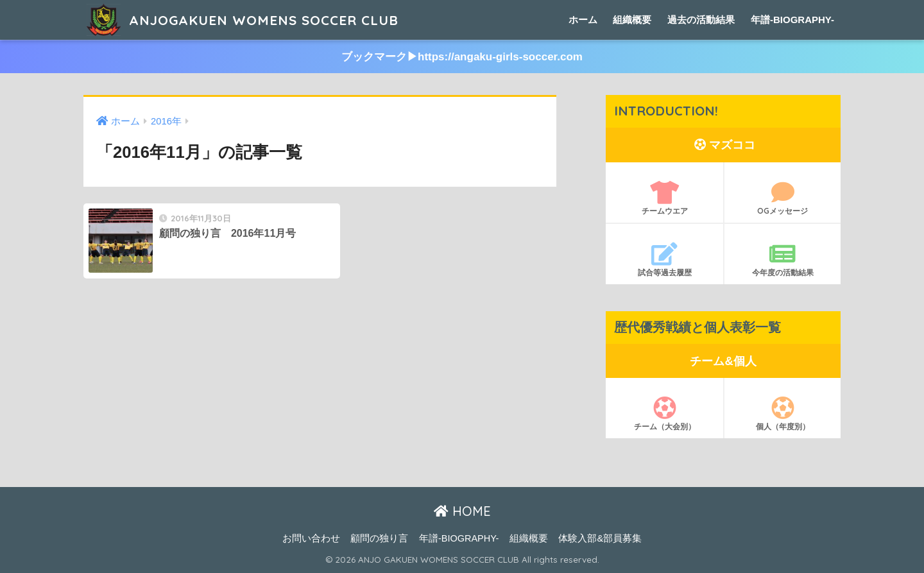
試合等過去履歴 (664, 260)
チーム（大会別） (664, 414)
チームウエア (664, 198)
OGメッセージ (783, 198)
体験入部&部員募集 (600, 538)
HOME (462, 512)
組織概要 (632, 20)
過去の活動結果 (701, 20)
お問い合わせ (311, 538)
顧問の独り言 (379, 538)
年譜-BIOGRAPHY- (792, 20)
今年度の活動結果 (783, 260)
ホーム (583, 20)
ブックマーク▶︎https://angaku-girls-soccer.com (462, 57)
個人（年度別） (783, 414)
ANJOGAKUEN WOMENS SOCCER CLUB (254, 20)
